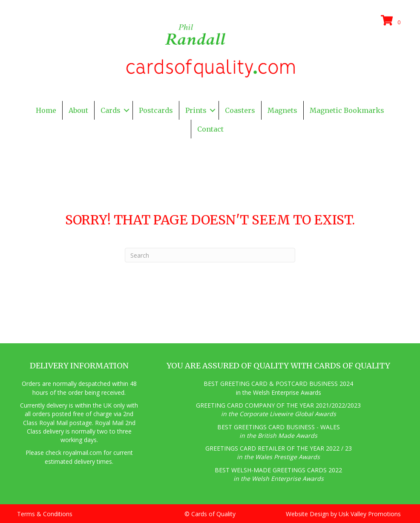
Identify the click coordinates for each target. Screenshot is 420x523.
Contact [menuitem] (210, 129)
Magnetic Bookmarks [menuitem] (347, 110)
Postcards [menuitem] (156, 110)
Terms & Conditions (45, 514)
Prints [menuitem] (196, 110)
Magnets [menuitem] (282, 110)
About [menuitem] (78, 110)
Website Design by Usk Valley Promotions (343, 514)
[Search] (210, 255)
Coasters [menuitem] (240, 110)
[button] (127, 110)
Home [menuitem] (46, 110)
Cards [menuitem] (111, 110)
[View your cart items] (392, 21)
